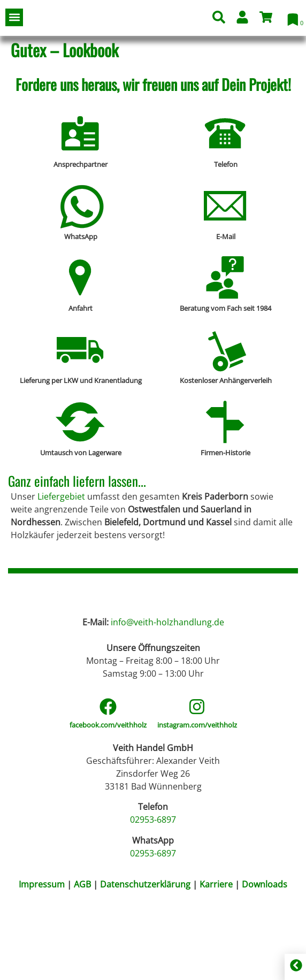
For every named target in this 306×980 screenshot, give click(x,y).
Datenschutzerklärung (146, 958)
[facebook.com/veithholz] (108, 780)
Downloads (265, 958)
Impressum (42, 958)
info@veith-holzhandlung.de (167, 695)
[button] (14, 17)
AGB (82, 958)
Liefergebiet (61, 496)
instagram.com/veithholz (197, 799)
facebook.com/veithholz (108, 799)
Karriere (216, 958)
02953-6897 (153, 893)
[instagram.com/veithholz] (197, 780)
